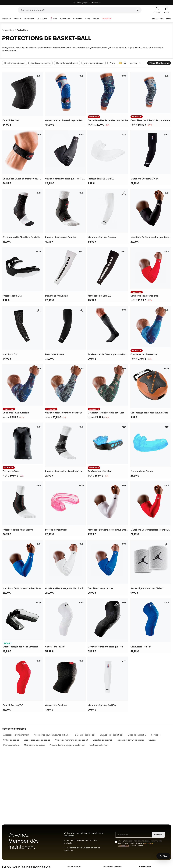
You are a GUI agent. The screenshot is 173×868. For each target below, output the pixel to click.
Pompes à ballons (11, 745)
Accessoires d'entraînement (16, 735)
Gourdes (152, 740)
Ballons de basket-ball (85, 735)
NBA (54, 18)
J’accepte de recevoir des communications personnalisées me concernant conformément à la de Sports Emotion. (140, 843)
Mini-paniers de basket (34, 745)
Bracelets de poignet (102, 740)
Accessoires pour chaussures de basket (52, 735)
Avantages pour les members (86, 3)
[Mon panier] (167, 10)
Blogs (168, 18)
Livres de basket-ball (137, 735)
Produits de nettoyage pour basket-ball (67, 745)
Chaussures (7, 18)
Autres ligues (65, 18)
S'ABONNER (158, 835)
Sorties (96, 18)
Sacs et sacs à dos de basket (37, 740)
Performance (29, 18)
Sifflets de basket (11, 740)
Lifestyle (18, 18)
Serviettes (156, 735)
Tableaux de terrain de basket (130, 740)
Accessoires (77, 18)
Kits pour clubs (158, 18)
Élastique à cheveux (99, 745)
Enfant (88, 18)
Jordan (42, 18)
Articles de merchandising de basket (71, 740)
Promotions (106, 18)
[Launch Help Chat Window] (163, 856)
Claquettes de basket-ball (111, 735)
